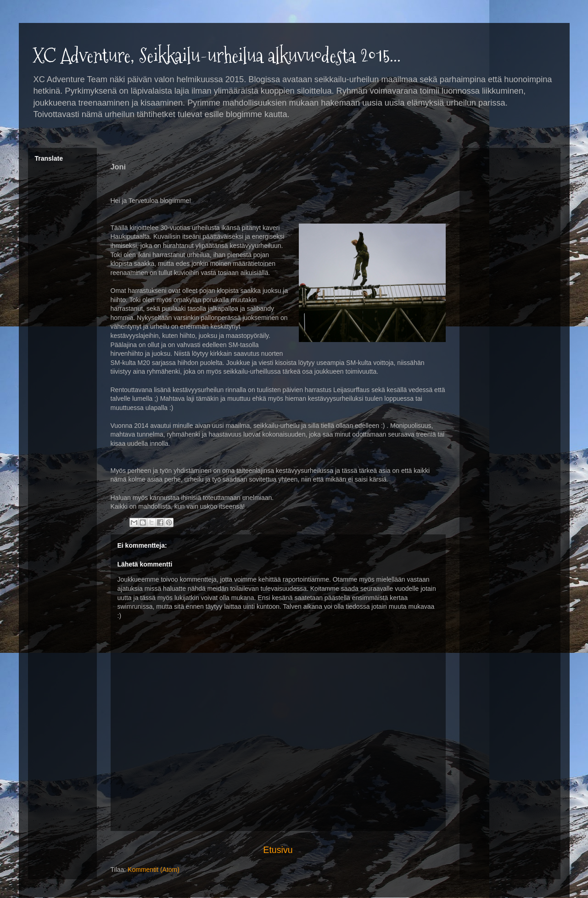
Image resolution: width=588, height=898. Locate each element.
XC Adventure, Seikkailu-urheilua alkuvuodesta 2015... (217, 56)
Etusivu (278, 850)
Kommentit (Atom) (154, 870)
